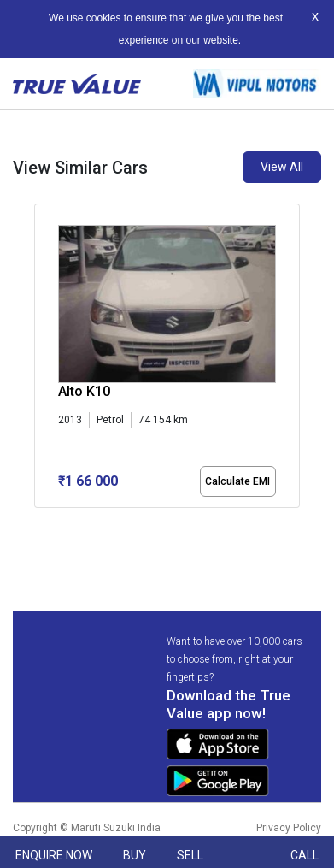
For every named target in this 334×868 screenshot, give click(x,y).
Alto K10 (84, 391)
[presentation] (43, 369)
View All (282, 167)
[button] (39, 523)
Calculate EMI (237, 481)
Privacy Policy (289, 828)
